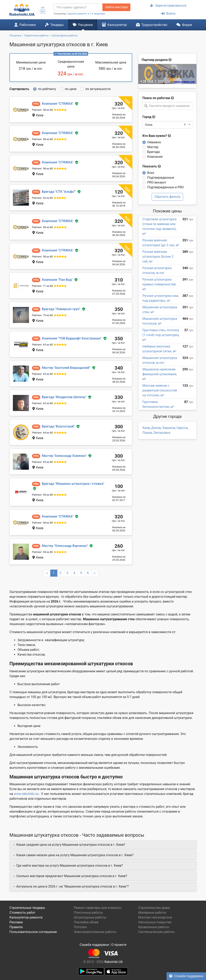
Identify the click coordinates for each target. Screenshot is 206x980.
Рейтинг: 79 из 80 (42, 315)
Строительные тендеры (27, 908)
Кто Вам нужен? (157, 136)
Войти (168, 14)
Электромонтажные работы (95, 932)
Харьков (169, 428)
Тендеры (54, 25)
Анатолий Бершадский (66, 368)
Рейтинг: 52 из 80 (42, 198)
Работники (25, 25)
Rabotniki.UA (114, 962)
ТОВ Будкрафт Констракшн (72, 338)
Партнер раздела (155, 60)
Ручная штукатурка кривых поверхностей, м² (159, 284)
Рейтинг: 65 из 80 (42, 374)
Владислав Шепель (64, 397)
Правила (16, 927)
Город (147, 117)
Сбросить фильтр (167, 197)
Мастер (153, 147)
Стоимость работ (22, 913)
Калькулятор (114, 25)
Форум (184, 25)
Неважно (154, 142)
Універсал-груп (61, 309)
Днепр (156, 428)
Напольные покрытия (155, 922)
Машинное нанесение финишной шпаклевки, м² (160, 374)
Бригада (153, 152)
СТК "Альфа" (59, 192)
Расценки (83, 25)
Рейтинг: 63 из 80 (42, 345)
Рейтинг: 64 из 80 (42, 433)
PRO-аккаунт (157, 182)
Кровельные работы (154, 927)
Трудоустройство (152, 25)
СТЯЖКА (58, 104)
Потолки (80, 927)
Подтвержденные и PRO (166, 187)
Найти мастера (116, 7)
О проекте (119, 945)
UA (43, 8)
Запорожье (162, 433)
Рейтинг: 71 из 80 (42, 286)
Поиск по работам (156, 98)
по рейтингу (47, 89)
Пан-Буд (57, 280)
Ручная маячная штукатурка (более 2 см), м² (158, 257)
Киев (146, 428)
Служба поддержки (186, 976)
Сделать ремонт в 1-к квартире (86, 14)
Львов (147, 433)
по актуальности (98, 89)
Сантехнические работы (157, 932)
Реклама (16, 922)
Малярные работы (152, 913)
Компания (155, 157)
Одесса (182, 428)
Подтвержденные (161, 178)
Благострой (58, 426)
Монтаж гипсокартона (155, 917)
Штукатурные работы (90, 917)
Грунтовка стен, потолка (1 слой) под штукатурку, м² (161, 335)
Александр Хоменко (64, 456)
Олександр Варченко (65, 546)
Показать (152, 166)
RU (43, 12)
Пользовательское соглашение (33, 932)
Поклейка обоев (86, 922)
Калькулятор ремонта (26, 917)
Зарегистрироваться (168, 6)
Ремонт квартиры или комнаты (98, 908)
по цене (71, 89)
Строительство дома (154, 908)
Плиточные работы (88, 913)
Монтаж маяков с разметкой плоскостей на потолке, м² (160, 390)
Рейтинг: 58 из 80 (42, 110)
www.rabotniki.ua (26, 794)
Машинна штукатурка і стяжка (73, 484)
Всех (151, 173)
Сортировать (19, 89)
